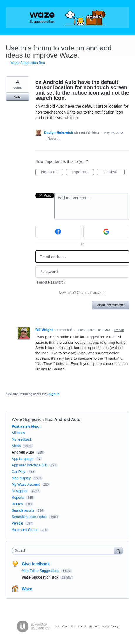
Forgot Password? (51, 282)
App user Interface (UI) (29, 465)
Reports (18, 498)
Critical (115, 172)
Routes (17, 504)
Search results (23, 510)
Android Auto (67, 419)
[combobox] (64, 551)
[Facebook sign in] (58, 232)
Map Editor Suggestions (41, 571)
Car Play (18, 472)
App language (23, 459)
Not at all (52, 172)
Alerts (16, 446)
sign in (54, 394)
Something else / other (29, 517)
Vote (17, 97)
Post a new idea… (27, 426)
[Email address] (82, 257)
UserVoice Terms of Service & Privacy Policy (87, 626)
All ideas (18, 433)
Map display (21, 478)
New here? (82, 293)
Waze (27, 589)
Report (119, 330)
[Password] (82, 272)
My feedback (22, 439)
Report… (54, 139)
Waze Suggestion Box (32, 419)
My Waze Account (26, 485)
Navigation (20, 491)
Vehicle (17, 523)
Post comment (111, 305)
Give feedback (36, 564)
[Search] (119, 551)
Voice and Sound (25, 530)
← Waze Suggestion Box (25, 63)
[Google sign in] (106, 232)
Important (83, 172)
